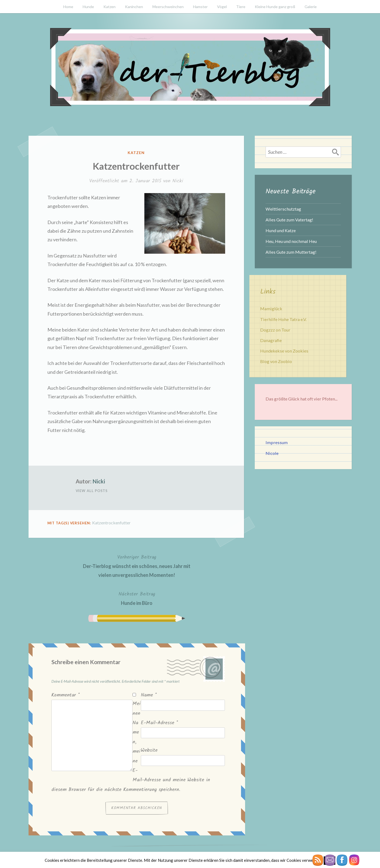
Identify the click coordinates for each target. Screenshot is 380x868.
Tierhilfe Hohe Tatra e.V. (283, 319)
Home (68, 7)
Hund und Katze (281, 230)
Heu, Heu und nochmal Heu (291, 241)
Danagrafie (271, 340)
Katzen (109, 7)
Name (149, 695)
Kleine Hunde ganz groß (275, 7)
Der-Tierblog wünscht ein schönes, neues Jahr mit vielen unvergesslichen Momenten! (137, 566)
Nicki (178, 181)
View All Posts (92, 491)
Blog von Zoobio (276, 361)
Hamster (200, 7)
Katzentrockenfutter (111, 523)
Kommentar (66, 695)
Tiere (241, 7)
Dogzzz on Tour (275, 330)
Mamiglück (271, 308)
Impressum (277, 442)
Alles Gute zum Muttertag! (291, 252)
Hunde (88, 7)
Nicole (272, 453)
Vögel (222, 7)
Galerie (311, 7)
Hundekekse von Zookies (284, 351)
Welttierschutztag (283, 209)
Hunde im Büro (137, 598)
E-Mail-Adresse (159, 723)
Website (149, 750)
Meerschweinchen (168, 7)
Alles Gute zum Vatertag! (289, 220)
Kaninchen (134, 7)
